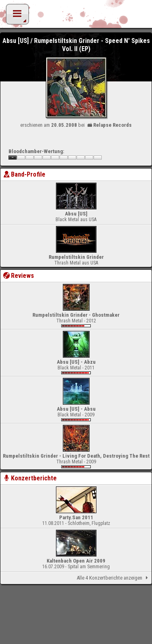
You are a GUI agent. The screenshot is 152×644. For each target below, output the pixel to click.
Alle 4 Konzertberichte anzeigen (114, 578)
